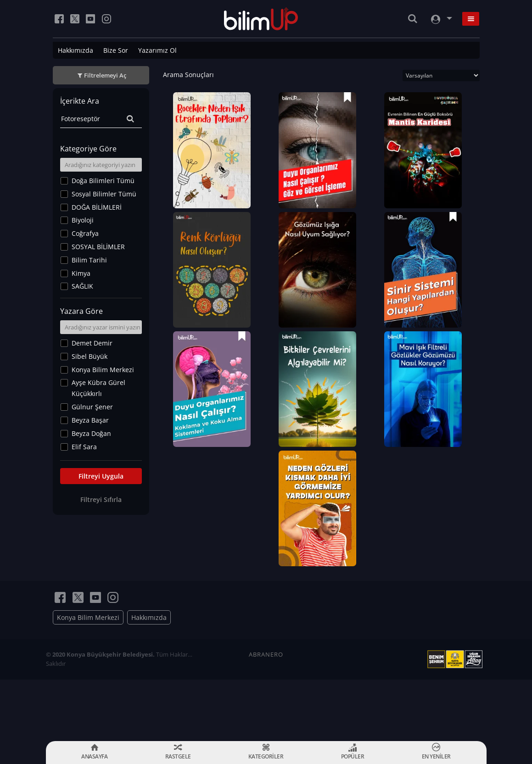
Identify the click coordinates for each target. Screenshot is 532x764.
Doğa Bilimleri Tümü (103, 181)
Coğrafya (85, 233)
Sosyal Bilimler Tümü (104, 194)
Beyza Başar (90, 420)
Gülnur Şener (92, 407)
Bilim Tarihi (89, 260)
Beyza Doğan (91, 433)
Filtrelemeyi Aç (105, 75)
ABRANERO (266, 669)
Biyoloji (83, 220)
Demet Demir (92, 343)
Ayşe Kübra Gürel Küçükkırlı (98, 388)
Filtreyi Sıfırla (101, 499)
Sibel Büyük (90, 356)
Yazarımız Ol (157, 50)
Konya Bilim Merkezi (103, 370)
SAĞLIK (82, 286)
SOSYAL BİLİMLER (98, 247)
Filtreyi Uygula (101, 476)
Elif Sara (84, 447)
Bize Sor (116, 50)
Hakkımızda (76, 50)
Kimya (81, 273)
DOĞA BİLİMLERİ (97, 207)
